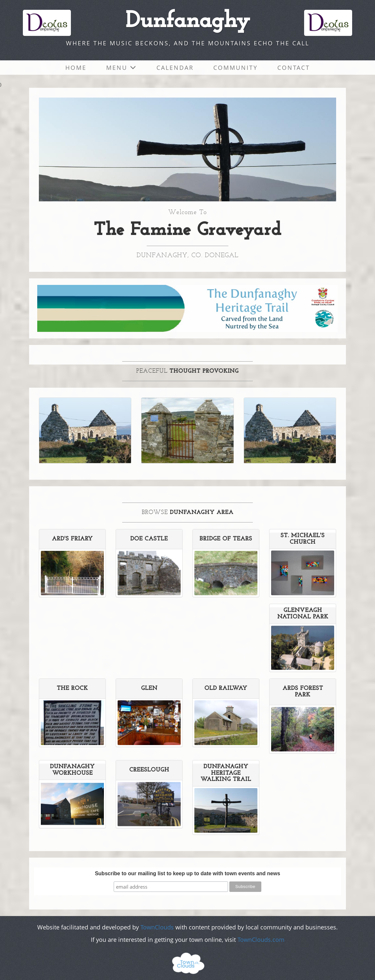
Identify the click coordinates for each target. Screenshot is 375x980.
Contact (294, 68)
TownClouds (157, 927)
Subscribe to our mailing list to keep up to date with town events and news (187, 873)
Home (76, 68)
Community (236, 68)
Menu (122, 68)
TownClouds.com (261, 940)
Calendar (175, 68)
